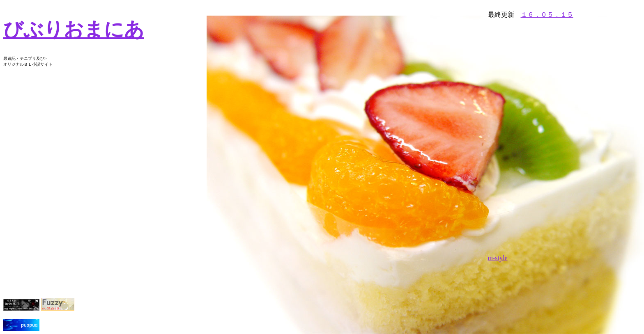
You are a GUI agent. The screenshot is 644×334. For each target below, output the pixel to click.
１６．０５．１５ (547, 15)
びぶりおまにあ (74, 29)
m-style (498, 258)
